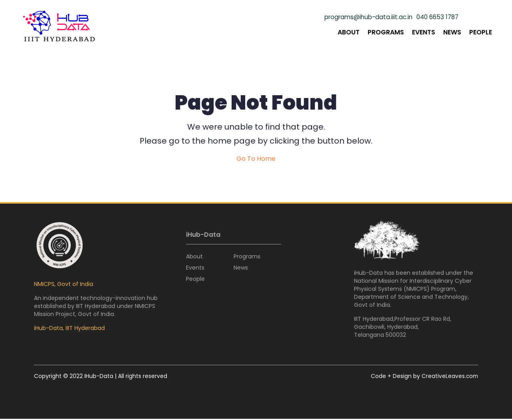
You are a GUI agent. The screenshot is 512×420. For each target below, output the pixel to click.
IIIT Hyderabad (85, 329)
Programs (386, 32)
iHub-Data (48, 329)
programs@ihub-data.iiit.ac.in (363, 17)
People (481, 32)
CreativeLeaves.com (449, 377)
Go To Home (256, 160)
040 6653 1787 (436, 17)
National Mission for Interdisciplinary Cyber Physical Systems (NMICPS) (413, 286)
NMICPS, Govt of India (64, 285)
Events (424, 32)
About (349, 32)
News (452, 32)
